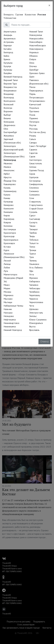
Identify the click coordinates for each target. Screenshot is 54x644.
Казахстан (30, 14)
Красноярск (9, 243)
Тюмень (33, 261)
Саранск (33, 150)
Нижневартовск (11, 323)
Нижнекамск (10, 326)
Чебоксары (35, 288)
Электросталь (36, 313)
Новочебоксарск (38, 45)
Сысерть (33, 222)
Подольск (34, 108)
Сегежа (33, 167)
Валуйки (8, 73)
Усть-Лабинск (36, 267)
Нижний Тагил (36, 32)
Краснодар (9, 236)
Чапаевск (34, 285)
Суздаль (33, 212)
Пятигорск (34, 122)
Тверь (32, 236)
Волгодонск (10, 101)
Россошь (33, 129)
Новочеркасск (36, 49)
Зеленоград (10, 160)
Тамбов (33, 233)
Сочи (32, 198)
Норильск (34, 52)
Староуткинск (36, 205)
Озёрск (33, 59)
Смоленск (34, 188)
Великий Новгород (13, 77)
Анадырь (8, 35)
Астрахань (9, 42)
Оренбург (34, 70)
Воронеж (8, 111)
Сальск (33, 139)
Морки (7, 288)
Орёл (32, 77)
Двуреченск (9, 125)
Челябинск (34, 292)
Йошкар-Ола (10, 181)
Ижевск (7, 167)
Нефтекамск (10, 320)
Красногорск (10, 233)
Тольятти (34, 243)
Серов (32, 174)
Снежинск (34, 191)
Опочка (33, 66)
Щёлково (34, 309)
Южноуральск (36, 323)
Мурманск (8, 295)
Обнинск (33, 56)
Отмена (44, 342)
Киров (7, 215)
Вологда (8, 108)
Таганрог (33, 229)
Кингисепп (9, 208)
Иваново (8, 163)
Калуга (7, 195)
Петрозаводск (36, 97)
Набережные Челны (13, 306)
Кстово (7, 247)
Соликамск (34, 195)
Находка (8, 313)
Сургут (32, 215)
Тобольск (34, 240)
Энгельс (33, 316)
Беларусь (9, 14)
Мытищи (8, 302)
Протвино (34, 111)
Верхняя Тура (10, 84)
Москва (7, 292)
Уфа (31, 271)
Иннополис (9, 170)
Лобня (7, 267)
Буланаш (8, 70)
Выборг (7, 115)
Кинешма (8, 212)
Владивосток (10, 87)
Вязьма (7, 118)
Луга (6, 271)
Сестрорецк (35, 181)
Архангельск (10, 38)
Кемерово (9, 205)
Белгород (8, 52)
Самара (33, 143)
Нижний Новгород (13, 330)
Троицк (33, 250)
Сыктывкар (35, 219)
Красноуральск (11, 240)
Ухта (32, 274)
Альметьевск (10, 32)
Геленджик (9, 122)
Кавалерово (10, 184)
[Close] (49, 5)
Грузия (19, 14)
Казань (7, 188)
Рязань (33, 136)
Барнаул (8, 45)
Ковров (7, 222)
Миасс (7, 285)
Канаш (7, 198)
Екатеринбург (10, 132)
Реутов (33, 125)
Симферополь (36, 184)
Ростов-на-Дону (37, 132)
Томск (32, 247)
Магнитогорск (10, 274)
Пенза (32, 87)
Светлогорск (35, 160)
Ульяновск (34, 264)
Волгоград (9, 97)
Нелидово (9, 316)
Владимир (9, 94)
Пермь (32, 94)
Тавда (32, 226)
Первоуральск (36, 91)
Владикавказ (10, 91)
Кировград (9, 219)
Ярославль (34, 330)
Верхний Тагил (11, 80)
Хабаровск (35, 281)
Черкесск (34, 299)
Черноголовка (36, 302)
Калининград (10, 191)
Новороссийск (36, 38)
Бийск (6, 56)
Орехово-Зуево (37, 73)
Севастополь (36, 163)
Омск (32, 63)
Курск (6, 250)
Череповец (35, 295)
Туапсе (33, 254)
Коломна (8, 226)
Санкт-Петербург (38, 146)
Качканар (8, 202)
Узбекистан (10, 18)
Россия (42, 14)
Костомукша (10, 229)
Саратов (33, 153)
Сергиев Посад (37, 170)
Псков (32, 115)
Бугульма (8, 63)
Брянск (7, 59)
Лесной (7, 261)
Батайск (8, 49)
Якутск (32, 326)
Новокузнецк (36, 35)
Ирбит (7, 174)
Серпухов (34, 177)
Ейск (6, 129)
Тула (31, 257)
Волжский (8, 104)
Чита (32, 306)
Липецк (7, 264)
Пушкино (34, 118)
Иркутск (8, 177)
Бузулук (7, 66)
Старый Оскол (36, 208)
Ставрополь (35, 202)
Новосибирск (36, 42)
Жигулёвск (9, 136)
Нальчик (8, 309)
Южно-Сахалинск (38, 320)
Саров (32, 156)
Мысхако (8, 299)
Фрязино (34, 278)
